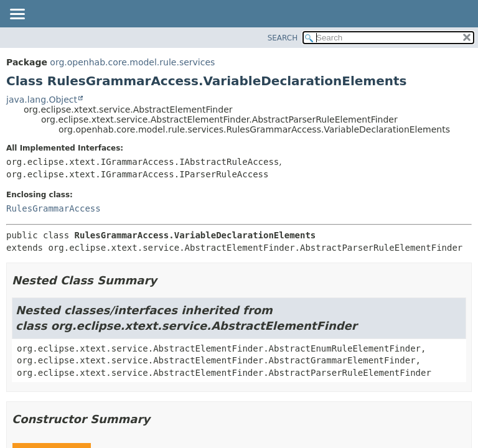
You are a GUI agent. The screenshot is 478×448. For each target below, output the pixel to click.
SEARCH (283, 38)
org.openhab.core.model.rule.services (132, 62)
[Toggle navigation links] (17, 15)
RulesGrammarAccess (54, 208)
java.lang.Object (42, 100)
